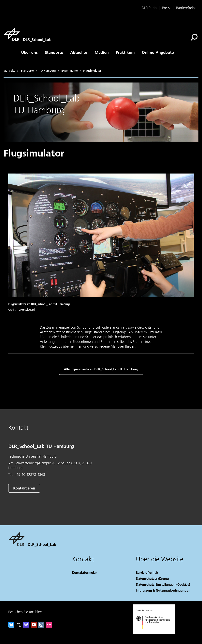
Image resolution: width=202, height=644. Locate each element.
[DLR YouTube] (34, 626)
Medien (102, 52)
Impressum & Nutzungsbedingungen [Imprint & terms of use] (163, 590)
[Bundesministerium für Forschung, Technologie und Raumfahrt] (155, 633)
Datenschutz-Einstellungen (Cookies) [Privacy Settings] (163, 584)
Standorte (54, 52)
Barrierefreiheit (187, 8)
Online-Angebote (158, 52)
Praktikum (125, 52)
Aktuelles (79, 52)
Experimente (70, 71)
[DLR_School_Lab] (27, 34)
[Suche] (194, 37)
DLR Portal (150, 8)
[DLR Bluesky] (11, 626)
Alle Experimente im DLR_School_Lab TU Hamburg (101, 369)
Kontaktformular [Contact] (84, 572)
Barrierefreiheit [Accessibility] (147, 572)
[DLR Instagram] (41, 626)
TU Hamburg (48, 71)
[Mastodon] (26, 626)
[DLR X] (19, 626)
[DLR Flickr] (49, 626)
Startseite (9, 71)
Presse (167, 8)
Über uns (29, 52)
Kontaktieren (24, 488)
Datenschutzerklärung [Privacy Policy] (152, 578)
